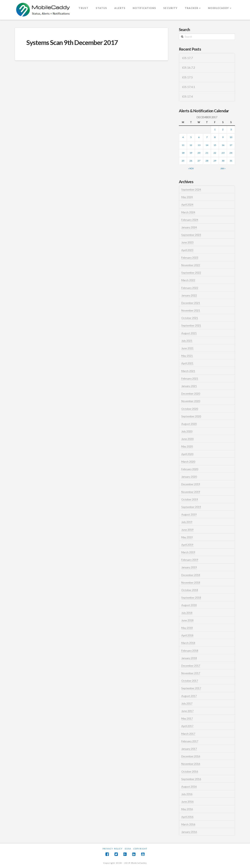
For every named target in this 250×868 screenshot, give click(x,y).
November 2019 (191, 492)
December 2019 (191, 484)
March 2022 (188, 280)
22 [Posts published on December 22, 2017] (215, 153)
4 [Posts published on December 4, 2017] (183, 137)
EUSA (128, 849)
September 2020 (191, 416)
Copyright (140, 849)
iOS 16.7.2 (189, 68)
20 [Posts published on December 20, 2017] (199, 153)
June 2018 (187, 620)
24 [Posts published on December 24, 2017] (231, 153)
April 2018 (187, 635)
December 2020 (191, 393)
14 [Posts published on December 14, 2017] (207, 145)
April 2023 (187, 250)
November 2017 (191, 673)
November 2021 (191, 310)
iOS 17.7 (187, 58)
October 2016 (190, 771)
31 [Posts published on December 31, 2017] (231, 161)
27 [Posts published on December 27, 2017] (199, 161)
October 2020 (190, 409)
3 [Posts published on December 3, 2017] (231, 129)
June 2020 (187, 439)
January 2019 (189, 567)
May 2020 (187, 446)
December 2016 (191, 756)
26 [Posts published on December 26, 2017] (191, 161)
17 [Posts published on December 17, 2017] (231, 145)
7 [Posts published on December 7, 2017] (207, 137)
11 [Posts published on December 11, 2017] (183, 145)
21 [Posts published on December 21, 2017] (207, 153)
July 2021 (187, 341)
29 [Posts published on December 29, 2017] (215, 161)
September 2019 (191, 507)
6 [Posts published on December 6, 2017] (199, 137)
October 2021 (190, 318)
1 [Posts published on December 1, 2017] (215, 129)
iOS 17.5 (187, 77)
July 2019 (187, 522)
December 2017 (191, 666)
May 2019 (187, 537)
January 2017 (189, 749)
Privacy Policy (113, 849)
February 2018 (190, 651)
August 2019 (189, 514)
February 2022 (190, 288)
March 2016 (188, 824)
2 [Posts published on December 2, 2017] (223, 129)
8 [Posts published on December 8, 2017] (215, 137)
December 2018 (191, 575)
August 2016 (189, 786)
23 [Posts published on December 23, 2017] (223, 153)
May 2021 (187, 356)
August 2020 (189, 424)
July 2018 (187, 613)
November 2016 (191, 764)
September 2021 (191, 325)
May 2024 (187, 197)
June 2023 (187, 242)
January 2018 (189, 658)
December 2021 (191, 303)
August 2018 (189, 605)
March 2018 (188, 643)
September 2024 (191, 189)
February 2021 (190, 378)
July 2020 (187, 431)
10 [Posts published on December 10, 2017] (231, 137)
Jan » (223, 168)
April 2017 (187, 726)
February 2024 (190, 220)
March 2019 (188, 552)
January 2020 (189, 477)
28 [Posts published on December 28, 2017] (207, 161)
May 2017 (187, 718)
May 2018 (187, 628)
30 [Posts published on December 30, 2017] (223, 161)
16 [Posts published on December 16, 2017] (223, 145)
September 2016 (191, 779)
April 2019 (187, 545)
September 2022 (191, 273)
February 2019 (190, 560)
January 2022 (189, 295)
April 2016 (187, 817)
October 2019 (190, 499)
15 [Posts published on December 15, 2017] (215, 145)
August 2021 (189, 333)
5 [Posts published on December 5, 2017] (191, 137)
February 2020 (190, 469)
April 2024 (187, 204)
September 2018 (191, 598)
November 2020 (191, 401)
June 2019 (187, 530)
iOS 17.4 (187, 96)
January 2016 (189, 832)
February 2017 (190, 741)
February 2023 (190, 258)
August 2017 (189, 696)
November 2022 (191, 265)
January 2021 (189, 386)
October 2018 (190, 590)
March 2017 (188, 734)
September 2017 (191, 688)
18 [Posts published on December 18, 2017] (183, 153)
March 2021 (188, 371)
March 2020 (188, 462)
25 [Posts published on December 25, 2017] (183, 161)
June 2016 (187, 802)
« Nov (191, 168)
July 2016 (187, 794)
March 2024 (188, 212)
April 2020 (187, 454)
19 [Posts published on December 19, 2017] (191, 153)
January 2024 (189, 227)
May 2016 (187, 809)
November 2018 (191, 582)
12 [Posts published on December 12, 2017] (191, 145)
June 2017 (187, 711)
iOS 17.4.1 (189, 87)
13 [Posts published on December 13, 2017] (199, 145)
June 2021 (187, 348)
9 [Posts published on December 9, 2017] (223, 137)
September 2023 (191, 235)
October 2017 (190, 681)
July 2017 (187, 703)
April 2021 (187, 363)
